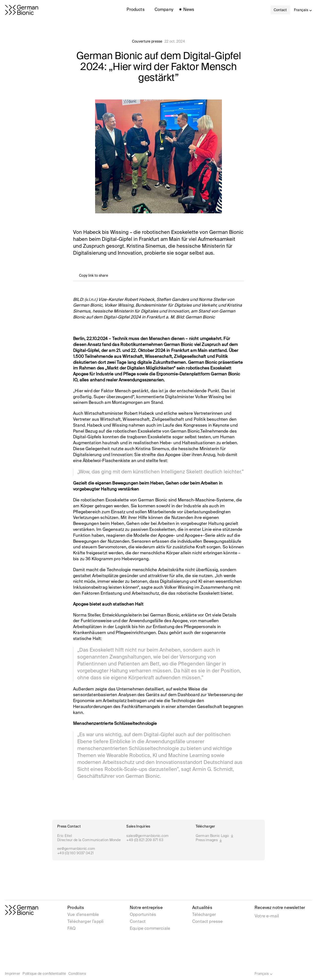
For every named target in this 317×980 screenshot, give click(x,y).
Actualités (202, 908)
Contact (138, 922)
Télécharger (204, 915)
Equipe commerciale (150, 929)
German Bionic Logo (215, 836)
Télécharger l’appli (85, 922)
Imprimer (13, 974)
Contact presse (207, 922)
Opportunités (143, 915)
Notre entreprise (146, 908)
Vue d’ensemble (83, 915)
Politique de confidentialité (44, 974)
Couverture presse (147, 42)
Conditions (77, 974)
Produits (76, 908)
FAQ (72, 929)
